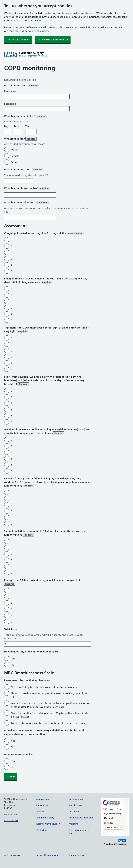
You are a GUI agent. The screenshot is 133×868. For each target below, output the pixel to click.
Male (14, 150)
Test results (74, 811)
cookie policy (41, 31)
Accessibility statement (47, 855)
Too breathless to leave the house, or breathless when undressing (49, 723)
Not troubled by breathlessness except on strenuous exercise (46, 687)
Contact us (41, 830)
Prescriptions (42, 805)
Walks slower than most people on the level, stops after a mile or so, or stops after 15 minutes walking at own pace (50, 705)
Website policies (76, 855)
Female (15, 156)
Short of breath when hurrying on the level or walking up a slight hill (49, 695)
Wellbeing (74, 824)
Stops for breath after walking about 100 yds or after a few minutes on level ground (50, 715)
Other (14, 162)
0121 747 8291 (11, 821)
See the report (112, 827)
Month (18, 126)
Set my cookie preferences (53, 40)
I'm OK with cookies (18, 40)
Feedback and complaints (81, 818)
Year (28, 126)
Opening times (76, 799)
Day (6, 126)
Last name (10, 104)
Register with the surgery (48, 824)
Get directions (11, 814)
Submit (11, 777)
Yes (13, 658)
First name (10, 91)
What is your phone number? (27, 188)
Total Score (11, 629)
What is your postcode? (24, 170)
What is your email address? (26, 202)
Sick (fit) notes (75, 805)
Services (40, 811)
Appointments (43, 799)
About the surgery (45, 818)
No (13, 665)
